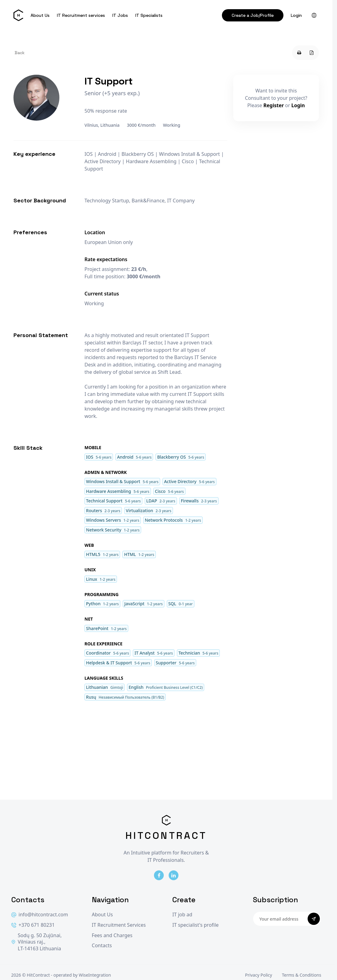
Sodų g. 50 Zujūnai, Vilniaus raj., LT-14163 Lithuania (37, 942)
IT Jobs (120, 15)
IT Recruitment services (81, 15)
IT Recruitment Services (119, 925)
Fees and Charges (112, 935)
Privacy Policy (259, 975)
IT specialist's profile (195, 925)
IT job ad (182, 915)
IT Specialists (149, 15)
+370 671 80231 (33, 925)
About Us (40, 15)
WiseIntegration (95, 975)
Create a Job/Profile (253, 15)
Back (20, 53)
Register (274, 105)
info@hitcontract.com (40, 915)
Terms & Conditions (302, 975)
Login (296, 15)
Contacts (102, 946)
